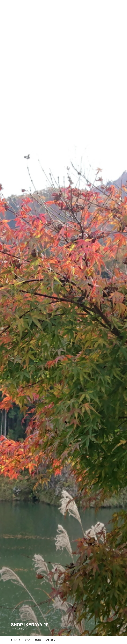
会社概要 (38, 640)
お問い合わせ (50, 640)
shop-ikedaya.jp (30, 625)
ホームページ (16, 640)
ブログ (27, 640)
